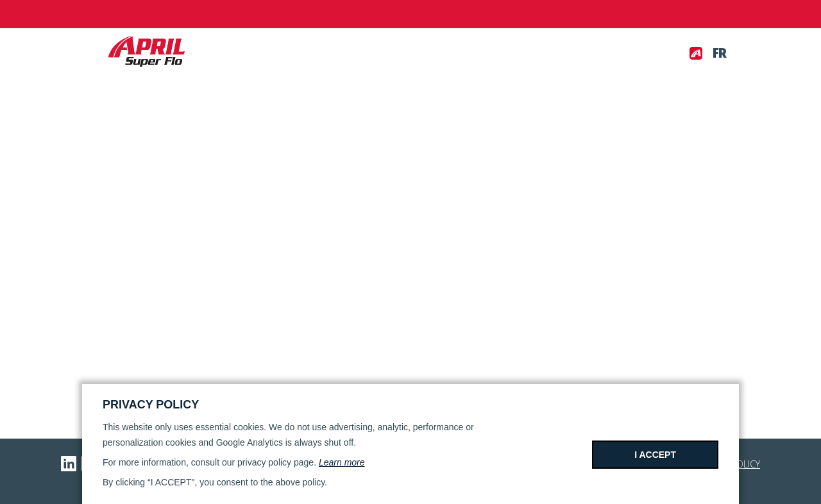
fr (720, 53)
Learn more (342, 462)
